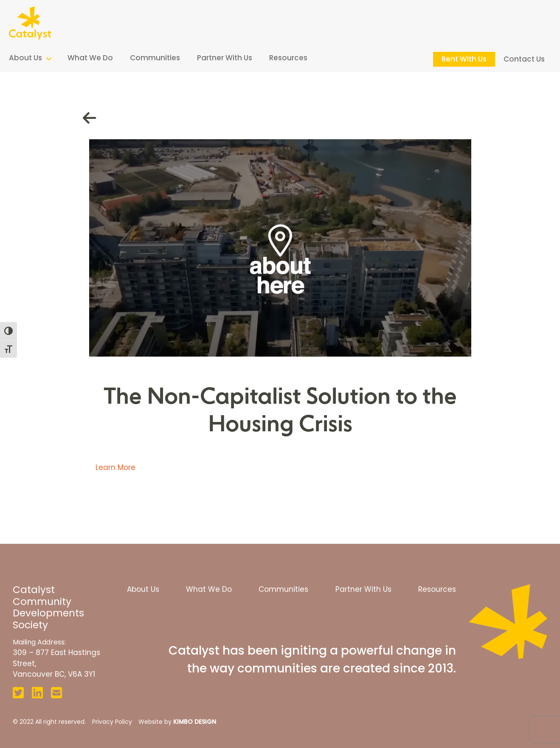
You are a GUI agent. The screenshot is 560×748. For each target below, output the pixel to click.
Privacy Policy (112, 722)
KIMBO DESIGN (195, 722)
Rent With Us (464, 59)
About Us (25, 58)
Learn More (115, 467)
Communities (155, 58)
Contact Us (524, 59)
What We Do (90, 58)
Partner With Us (225, 58)
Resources (288, 58)
